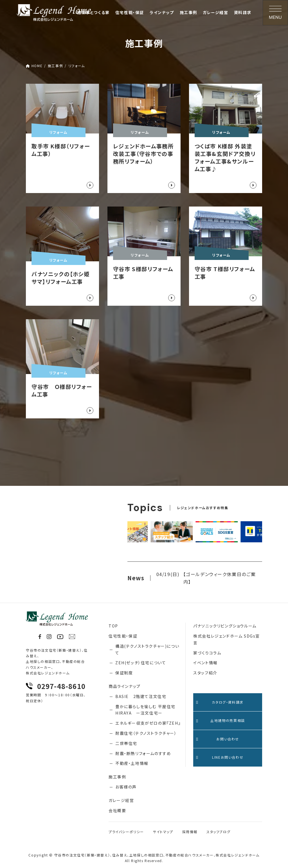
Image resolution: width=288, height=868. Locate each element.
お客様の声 (126, 787)
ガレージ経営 (121, 800)
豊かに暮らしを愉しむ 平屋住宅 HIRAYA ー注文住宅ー (145, 710)
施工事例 (117, 777)
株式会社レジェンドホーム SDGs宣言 (227, 639)
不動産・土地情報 (132, 763)
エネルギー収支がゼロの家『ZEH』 (148, 723)
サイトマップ (163, 832)
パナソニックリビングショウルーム (225, 626)
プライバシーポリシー (126, 832)
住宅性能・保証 (123, 636)
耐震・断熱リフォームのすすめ (143, 753)
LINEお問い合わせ (220, 757)
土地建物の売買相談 (220, 720)
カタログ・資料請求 (220, 702)
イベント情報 (205, 663)
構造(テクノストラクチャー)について (147, 649)
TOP (113, 626)
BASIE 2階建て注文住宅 (141, 696)
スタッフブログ (218, 832)
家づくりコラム (207, 653)
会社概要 (117, 810)
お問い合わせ (218, 739)
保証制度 (124, 673)
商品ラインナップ (125, 686)
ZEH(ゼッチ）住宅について (141, 663)
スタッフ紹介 (205, 673)
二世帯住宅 (126, 743)
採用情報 (190, 832)
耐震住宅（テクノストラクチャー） (146, 733)
